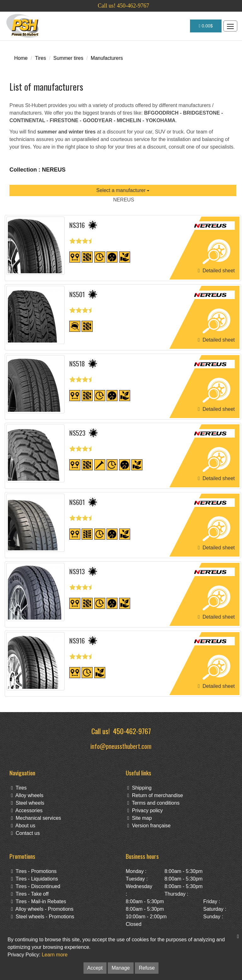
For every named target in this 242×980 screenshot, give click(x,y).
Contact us (25, 833)
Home (21, 58)
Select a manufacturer (123, 190)
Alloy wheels (27, 795)
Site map (140, 818)
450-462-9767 (132, 731)
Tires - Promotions (34, 871)
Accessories (27, 810)
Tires (40, 58)
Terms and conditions (153, 803)
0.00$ (206, 26)
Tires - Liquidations (35, 879)
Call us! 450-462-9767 (123, 6)
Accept (95, 968)
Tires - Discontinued (36, 886)
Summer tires (68, 58)
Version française (149, 826)
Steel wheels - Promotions (43, 917)
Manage (121, 968)
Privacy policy (145, 810)
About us (23, 826)
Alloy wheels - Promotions (42, 909)
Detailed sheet (216, 271)
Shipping (139, 788)
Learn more (55, 955)
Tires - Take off (30, 894)
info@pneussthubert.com (121, 746)
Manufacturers (107, 58)
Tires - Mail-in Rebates (39, 901)
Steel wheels (28, 803)
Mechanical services (36, 818)
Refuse (147, 968)
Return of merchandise (155, 795)
